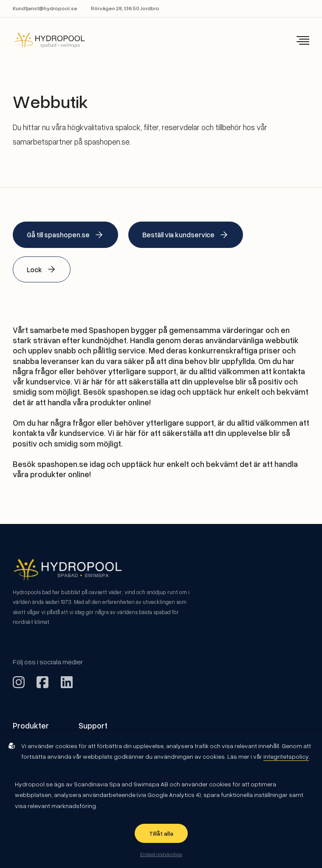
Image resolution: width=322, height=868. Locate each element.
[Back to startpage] (44, 41)
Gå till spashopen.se (65, 235)
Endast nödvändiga (161, 854)
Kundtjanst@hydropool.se (45, 8)
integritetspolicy (286, 756)
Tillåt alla (161, 833)
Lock (42, 269)
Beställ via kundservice (186, 235)
